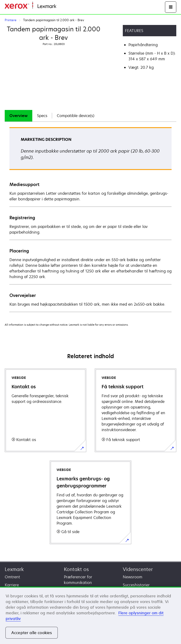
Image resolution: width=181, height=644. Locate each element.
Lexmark (14, 569)
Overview (19, 116)
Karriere (12, 585)
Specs (42, 116)
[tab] (19, 116)
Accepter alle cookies (32, 633)
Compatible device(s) (76, 116)
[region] (90, 615)
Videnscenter (138, 569)
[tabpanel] (90, 219)
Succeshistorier (136, 585)
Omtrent (12, 577)
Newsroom (133, 577)
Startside (63, 6)
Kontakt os (76, 569)
